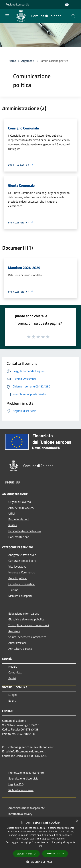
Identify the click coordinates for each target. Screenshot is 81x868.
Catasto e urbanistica (21, 584)
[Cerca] (73, 16)
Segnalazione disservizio (23, 778)
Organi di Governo (20, 502)
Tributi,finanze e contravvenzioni (29, 625)
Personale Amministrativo (24, 531)
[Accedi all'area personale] (67, 5)
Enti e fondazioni (19, 519)
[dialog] (40, 842)
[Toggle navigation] (7, 16)
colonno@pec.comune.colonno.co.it (31, 747)
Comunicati (15, 672)
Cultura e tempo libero (22, 561)
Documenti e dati (19, 537)
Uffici (12, 513)
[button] (41, 862)
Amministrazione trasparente (27, 808)
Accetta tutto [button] (26, 854)
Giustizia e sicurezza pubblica (26, 619)
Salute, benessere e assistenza (27, 637)
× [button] (77, 821)
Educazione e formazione (24, 613)
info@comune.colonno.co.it (28, 751)
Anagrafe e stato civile (22, 555)
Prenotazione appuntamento (26, 773)
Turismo (13, 590)
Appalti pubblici (18, 578)
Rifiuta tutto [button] (55, 853)
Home (12, 61)
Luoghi (13, 695)
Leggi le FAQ (16, 784)
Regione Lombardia (17, 4)
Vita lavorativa (17, 566)
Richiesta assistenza (21, 790)
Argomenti (28, 61)
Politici (13, 525)
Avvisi (12, 678)
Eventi (12, 701)
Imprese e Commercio (22, 572)
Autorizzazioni (17, 643)
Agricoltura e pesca (20, 649)
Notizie (13, 666)
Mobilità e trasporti (20, 596)
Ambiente (14, 631)
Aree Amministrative (21, 508)
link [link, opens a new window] (40, 846)
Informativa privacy (20, 814)
